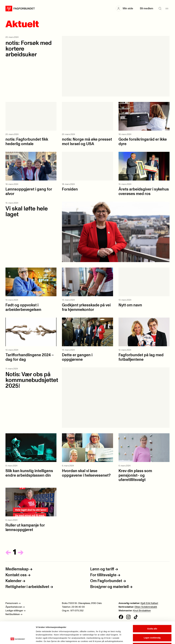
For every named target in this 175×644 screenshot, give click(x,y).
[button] (126, 8)
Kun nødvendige (152, 626)
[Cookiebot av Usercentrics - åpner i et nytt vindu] (18, 639)
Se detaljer (147, 639)
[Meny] (167, 8)
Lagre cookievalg (152, 617)
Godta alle (152, 608)
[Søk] (160, 8)
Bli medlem (146, 8)
